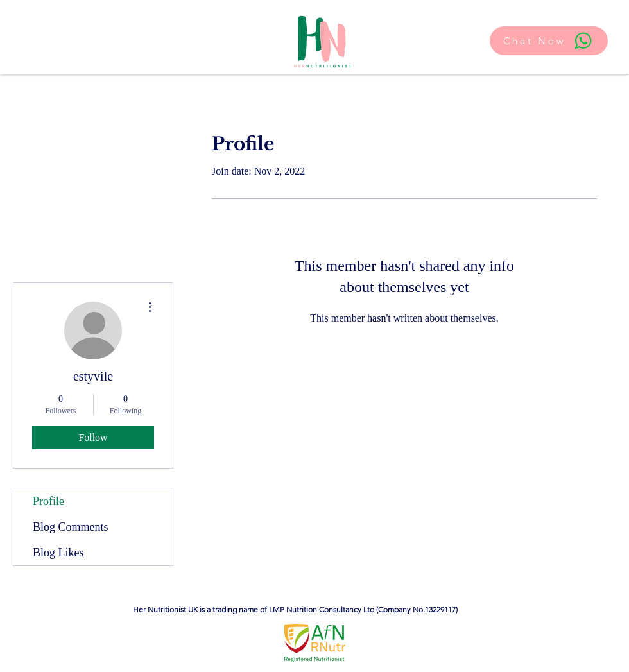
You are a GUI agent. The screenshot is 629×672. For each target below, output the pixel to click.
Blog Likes (58, 553)
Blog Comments (71, 527)
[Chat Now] (549, 41)
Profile (48, 501)
